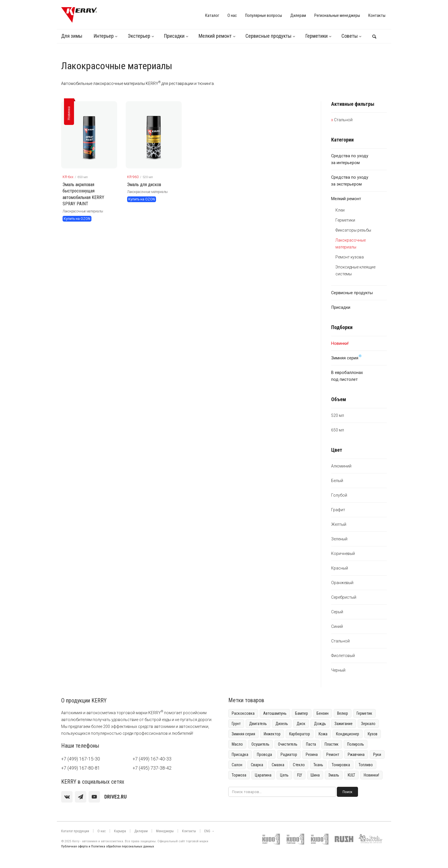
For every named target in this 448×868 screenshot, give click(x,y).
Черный (338, 670)
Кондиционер (348, 734)
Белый (337, 481)
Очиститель (288, 744)
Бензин (323, 713)
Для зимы (72, 36)
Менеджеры (165, 831)
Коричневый (343, 554)
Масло (237, 744)
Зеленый (339, 539)
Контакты (377, 15)
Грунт (236, 724)
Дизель (282, 724)
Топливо (366, 765)
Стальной (343, 120)
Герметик (364, 713)
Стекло (299, 765)
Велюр (343, 713)
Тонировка (341, 765)
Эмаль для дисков (144, 185)
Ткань (318, 765)
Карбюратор (300, 734)
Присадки (174, 36)
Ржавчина (356, 754)
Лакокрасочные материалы (83, 211)
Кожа (323, 734)
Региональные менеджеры (337, 15)
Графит (338, 510)
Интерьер (104, 36)
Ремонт (333, 754)
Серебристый (344, 597)
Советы (350, 36)
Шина (315, 775)
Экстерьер (139, 36)
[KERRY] (79, 15)
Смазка (278, 765)
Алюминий (341, 466)
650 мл (338, 430)
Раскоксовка (243, 713)
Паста (311, 744)
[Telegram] (81, 797)
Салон (237, 765)
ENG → (209, 831)
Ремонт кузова (350, 257)
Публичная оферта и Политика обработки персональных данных (108, 846)
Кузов (373, 734)
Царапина (263, 775)
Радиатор (289, 754)
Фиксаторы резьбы (353, 230)
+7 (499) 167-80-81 (81, 768)
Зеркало (368, 724)
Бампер (302, 713)
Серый (337, 612)
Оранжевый (342, 583)
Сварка (257, 765)
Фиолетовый (343, 656)
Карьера (120, 831)
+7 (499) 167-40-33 (152, 759)
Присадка (240, 754)
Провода (264, 754)
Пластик (332, 744)
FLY (300, 775)
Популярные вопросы (264, 15)
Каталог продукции (75, 831)
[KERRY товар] (89, 135)
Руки (377, 754)
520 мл (338, 415)
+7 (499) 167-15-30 (81, 759)
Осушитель (260, 744)
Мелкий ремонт (215, 36)
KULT (351, 775)
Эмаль (334, 775)
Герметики (317, 36)
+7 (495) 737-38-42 (152, 768)
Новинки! (371, 775)
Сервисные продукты (268, 36)
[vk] (67, 797)
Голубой (339, 495)
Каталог (212, 15)
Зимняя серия (347, 357)
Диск (301, 724)
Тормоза (239, 775)
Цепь (284, 775)
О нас (232, 15)
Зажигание (344, 724)
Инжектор (272, 734)
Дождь (320, 724)
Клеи (340, 210)
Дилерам (298, 15)
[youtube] (94, 797)
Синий (337, 626)
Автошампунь (275, 713)
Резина (312, 754)
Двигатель (258, 724)
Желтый (339, 524)
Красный (340, 568)
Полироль (356, 744)
